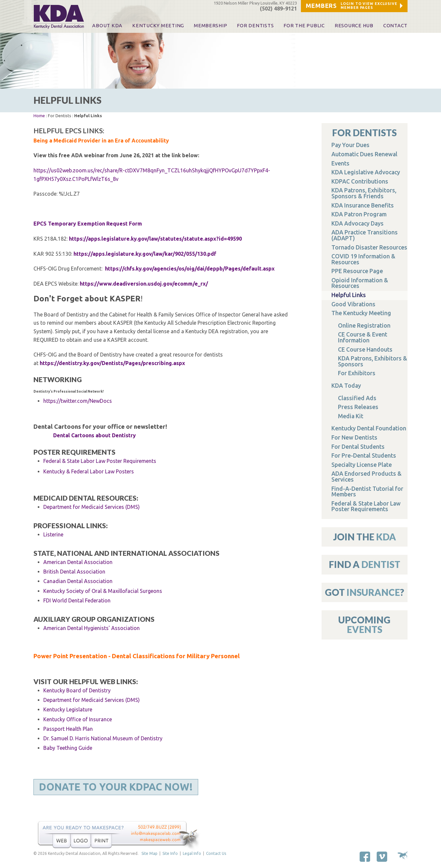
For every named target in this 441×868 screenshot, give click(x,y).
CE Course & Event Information (363, 337)
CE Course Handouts (365, 349)
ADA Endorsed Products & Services (367, 477)
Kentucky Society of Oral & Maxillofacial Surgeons (103, 591)
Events (340, 163)
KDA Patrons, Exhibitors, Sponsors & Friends (364, 193)
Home (39, 116)
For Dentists (255, 26)
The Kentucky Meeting (361, 313)
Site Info (170, 853)
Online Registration (364, 325)
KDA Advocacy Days (357, 223)
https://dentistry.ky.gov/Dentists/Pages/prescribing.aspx (112, 363)
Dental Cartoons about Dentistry (94, 435)
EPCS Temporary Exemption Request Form (88, 224)
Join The (365, 537)
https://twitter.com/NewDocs (78, 401)
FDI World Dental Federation (77, 600)
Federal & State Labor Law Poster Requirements (100, 461)
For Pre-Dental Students (364, 456)
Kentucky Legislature (68, 709)
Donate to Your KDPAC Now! (116, 787)
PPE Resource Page (357, 271)
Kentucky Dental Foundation (369, 428)
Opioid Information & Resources (360, 283)
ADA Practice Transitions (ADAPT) (365, 235)
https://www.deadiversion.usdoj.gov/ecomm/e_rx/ (144, 284)
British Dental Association (74, 572)
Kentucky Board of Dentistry (77, 690)
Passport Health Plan (68, 729)
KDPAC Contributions (360, 181)
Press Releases (358, 407)
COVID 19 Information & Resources (363, 259)
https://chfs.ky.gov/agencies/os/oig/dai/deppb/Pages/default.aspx (190, 269)
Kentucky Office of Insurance (78, 719)
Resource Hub (354, 26)
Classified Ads (357, 398)
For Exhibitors (357, 373)
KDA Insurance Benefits (363, 205)
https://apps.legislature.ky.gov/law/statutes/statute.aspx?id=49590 (155, 239)
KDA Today (346, 386)
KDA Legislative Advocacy (366, 172)
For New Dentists (354, 437)
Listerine (53, 534)
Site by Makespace (403, 856)
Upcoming (364, 625)
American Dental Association (78, 562)
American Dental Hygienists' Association (92, 628)
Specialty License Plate (362, 465)
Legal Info (192, 853)
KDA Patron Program (359, 214)
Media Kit (351, 416)
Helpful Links (349, 295)
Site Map (149, 853)
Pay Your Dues (350, 145)
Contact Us (216, 853)
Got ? (365, 592)
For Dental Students (358, 447)
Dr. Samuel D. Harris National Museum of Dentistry (103, 738)
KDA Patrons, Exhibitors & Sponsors (373, 361)
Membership (210, 26)
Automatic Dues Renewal (364, 154)
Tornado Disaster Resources (369, 247)
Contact (395, 26)
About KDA (107, 26)
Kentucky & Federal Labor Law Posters (89, 471)
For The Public (304, 26)
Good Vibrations (353, 304)
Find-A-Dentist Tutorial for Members (367, 492)
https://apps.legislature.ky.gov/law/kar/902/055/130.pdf (145, 254)
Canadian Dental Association (78, 581)
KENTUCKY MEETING (158, 26)
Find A (365, 564)
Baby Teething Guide (68, 748)
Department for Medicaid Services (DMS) (92, 700)
